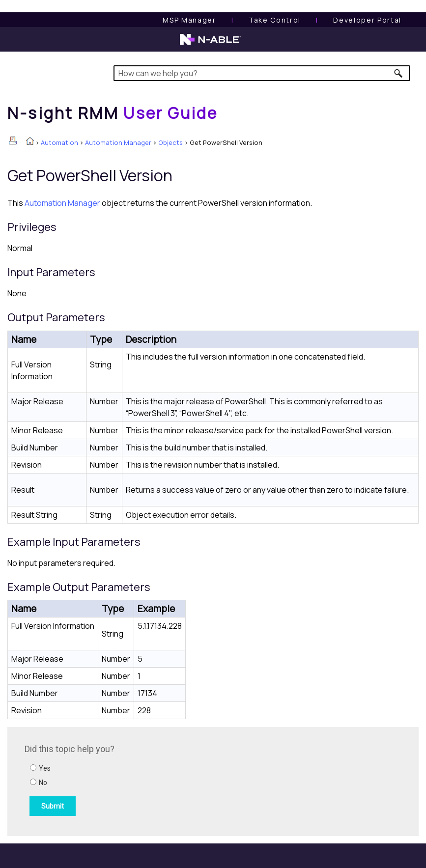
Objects (170, 142)
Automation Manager (118, 142)
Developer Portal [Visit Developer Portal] (367, 20)
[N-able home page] (211, 44)
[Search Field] (262, 73)
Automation (59, 142)
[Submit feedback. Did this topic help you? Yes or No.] (157, 780)
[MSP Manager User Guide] (189, 20)
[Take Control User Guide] (275, 20)
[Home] (113, 113)
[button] (399, 73)
